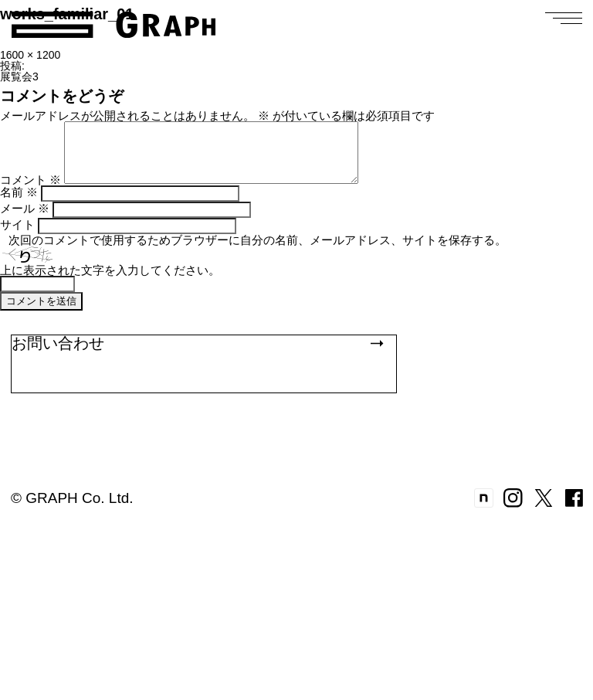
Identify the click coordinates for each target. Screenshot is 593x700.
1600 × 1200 (30, 55)
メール (25, 220)
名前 (19, 204)
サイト (17, 236)
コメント (30, 191)
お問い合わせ (197, 355)
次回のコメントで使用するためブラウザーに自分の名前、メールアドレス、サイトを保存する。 (258, 251)
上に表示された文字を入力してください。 (110, 282)
